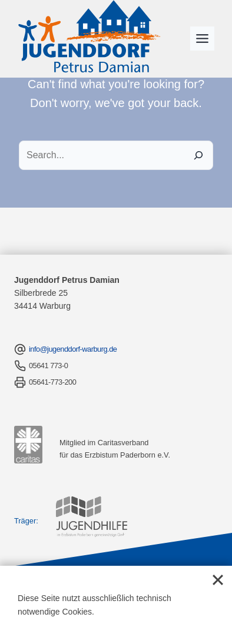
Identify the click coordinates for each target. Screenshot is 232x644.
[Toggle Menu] (202, 39)
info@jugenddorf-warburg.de (73, 349)
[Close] (218, 580)
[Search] (198, 155)
